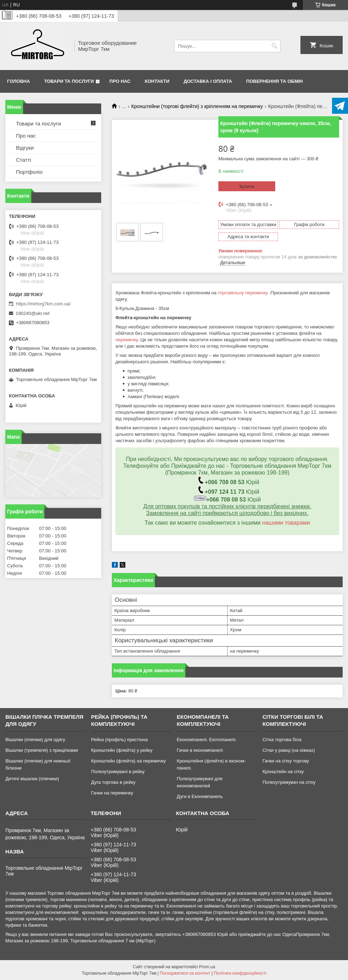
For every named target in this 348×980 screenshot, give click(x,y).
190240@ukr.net (33, 313)
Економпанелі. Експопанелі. (207, 740)
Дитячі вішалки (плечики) (32, 779)
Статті (24, 160)
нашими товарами (286, 523)
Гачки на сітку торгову (286, 761)
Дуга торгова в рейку (113, 782)
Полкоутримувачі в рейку (118, 772)
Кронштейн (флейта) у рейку (122, 750)
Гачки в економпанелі (200, 750)
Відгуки (25, 148)
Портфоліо (29, 172)
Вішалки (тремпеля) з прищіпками (42, 750)
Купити (247, 186)
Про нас (120, 81)
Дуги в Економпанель (200, 796)
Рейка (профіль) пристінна (119, 740)
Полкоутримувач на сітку (289, 782)
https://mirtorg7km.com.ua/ (43, 304)
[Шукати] (274, 46)
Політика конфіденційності (240, 973)
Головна (18, 81)
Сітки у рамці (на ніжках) (289, 750)
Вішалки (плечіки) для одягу (35, 740)
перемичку (127, 340)
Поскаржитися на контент (185, 973)
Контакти (157, 81)
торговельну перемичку (243, 293)
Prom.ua (207, 967)
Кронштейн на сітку (283, 772)
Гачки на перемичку (112, 793)
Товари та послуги (69, 81)
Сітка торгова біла (282, 740)
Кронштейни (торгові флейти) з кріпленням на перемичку (197, 106)
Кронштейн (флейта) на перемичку (128, 761)
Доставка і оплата (208, 81)
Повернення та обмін (274, 81)
